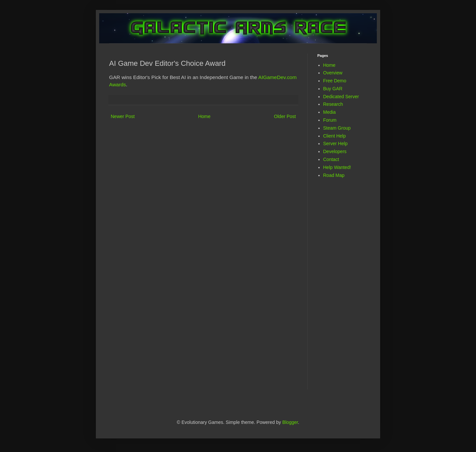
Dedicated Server (341, 97)
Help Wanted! (337, 167)
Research (333, 104)
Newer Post (123, 116)
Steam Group (337, 128)
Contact (331, 159)
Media (330, 112)
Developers (335, 151)
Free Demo (335, 81)
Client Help (335, 136)
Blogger (290, 422)
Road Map (334, 175)
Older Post (285, 116)
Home (204, 116)
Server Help (336, 144)
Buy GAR (333, 89)
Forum (330, 120)
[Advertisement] (344, 288)
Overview (333, 73)
